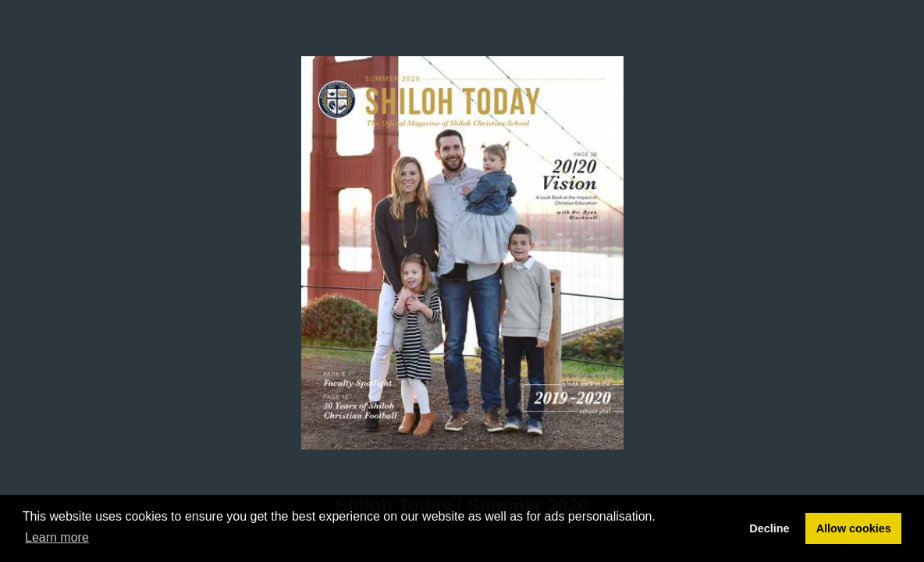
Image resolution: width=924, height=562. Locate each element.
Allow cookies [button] (854, 528)
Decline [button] (769, 528)
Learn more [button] (57, 537)
